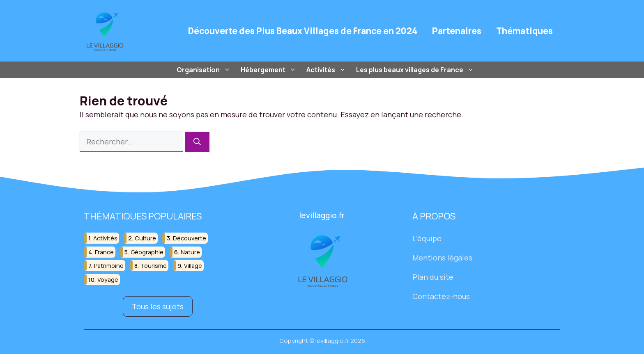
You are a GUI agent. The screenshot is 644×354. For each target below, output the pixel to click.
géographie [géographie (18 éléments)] (147, 252)
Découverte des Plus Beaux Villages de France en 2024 (303, 31)
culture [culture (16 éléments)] (145, 238)
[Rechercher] (197, 142)
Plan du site (433, 277)
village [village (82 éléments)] (193, 266)
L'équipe (427, 238)
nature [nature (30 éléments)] (190, 252)
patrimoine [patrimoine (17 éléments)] (109, 266)
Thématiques (524, 31)
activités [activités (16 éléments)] (105, 238)
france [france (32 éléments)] (104, 252)
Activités (327, 70)
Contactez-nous (441, 296)
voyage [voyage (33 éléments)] (108, 279)
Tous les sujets (158, 306)
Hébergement (269, 70)
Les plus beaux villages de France (416, 70)
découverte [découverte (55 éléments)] (190, 238)
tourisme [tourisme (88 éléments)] (154, 266)
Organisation (205, 70)
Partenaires (457, 31)
